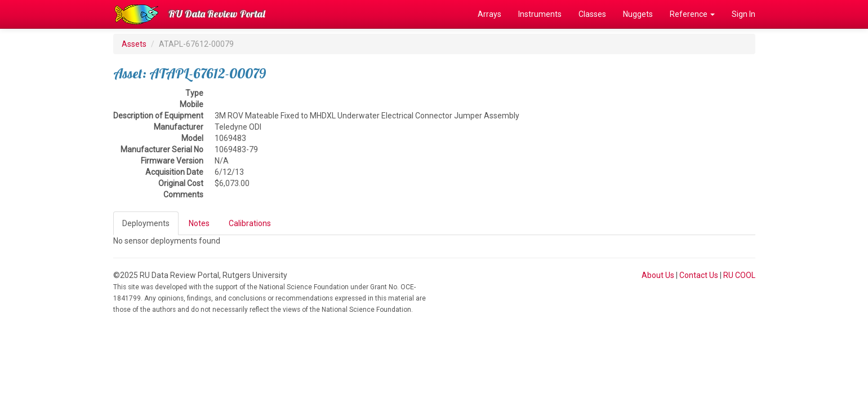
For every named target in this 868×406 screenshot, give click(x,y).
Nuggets (638, 14)
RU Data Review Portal (217, 14)
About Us (658, 275)
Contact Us (699, 275)
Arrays (489, 14)
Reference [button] (692, 14)
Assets (134, 44)
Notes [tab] (199, 223)
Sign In (744, 14)
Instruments (540, 14)
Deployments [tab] (146, 223)
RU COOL (739, 275)
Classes (592, 14)
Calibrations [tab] (250, 223)
